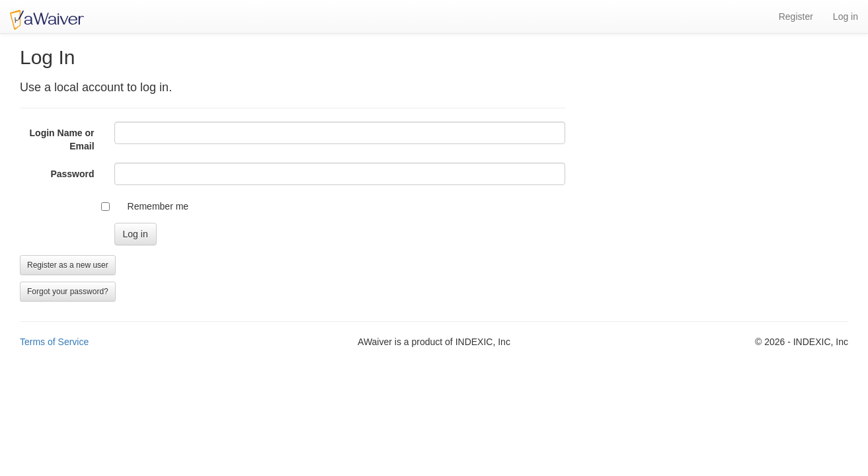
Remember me (158, 206)
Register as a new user (68, 265)
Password (72, 174)
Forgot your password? (68, 292)
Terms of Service (54, 342)
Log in (846, 17)
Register (796, 17)
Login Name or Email (62, 139)
